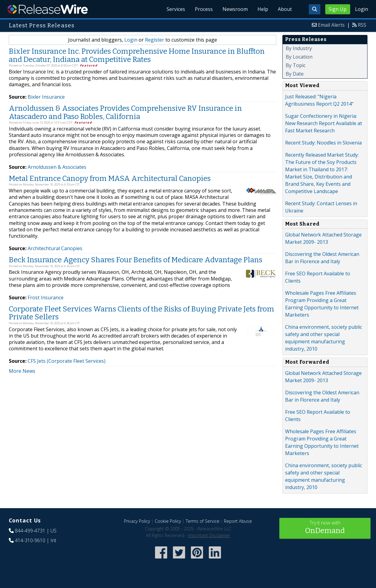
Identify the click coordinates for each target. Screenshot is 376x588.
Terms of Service (203, 521)
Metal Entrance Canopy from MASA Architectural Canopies (110, 178)
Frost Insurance (46, 297)
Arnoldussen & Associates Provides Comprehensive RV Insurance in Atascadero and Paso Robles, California (125, 112)
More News (22, 371)
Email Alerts (331, 25)
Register (155, 40)
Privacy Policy (137, 521)
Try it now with (325, 528)
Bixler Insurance (46, 97)
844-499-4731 (30, 531)
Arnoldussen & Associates (57, 167)
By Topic (296, 65)
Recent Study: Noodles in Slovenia (323, 143)
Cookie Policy (168, 521)
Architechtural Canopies (55, 248)
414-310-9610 (30, 540)
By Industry (299, 48)
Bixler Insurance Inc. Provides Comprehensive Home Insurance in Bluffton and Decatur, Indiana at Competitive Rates (137, 55)
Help (263, 9)
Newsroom (235, 9)
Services (176, 9)
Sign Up (338, 9)
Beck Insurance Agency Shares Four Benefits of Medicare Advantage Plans (136, 260)
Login (362, 9)
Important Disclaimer (209, 535)
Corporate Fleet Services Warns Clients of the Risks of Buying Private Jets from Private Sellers (141, 313)
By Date (295, 74)
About (285, 9)
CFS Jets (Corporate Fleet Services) (67, 361)
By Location (299, 57)
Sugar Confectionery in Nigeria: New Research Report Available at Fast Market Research (324, 123)
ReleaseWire (48, 9)
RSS (362, 25)
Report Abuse (238, 521)
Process (204, 9)
